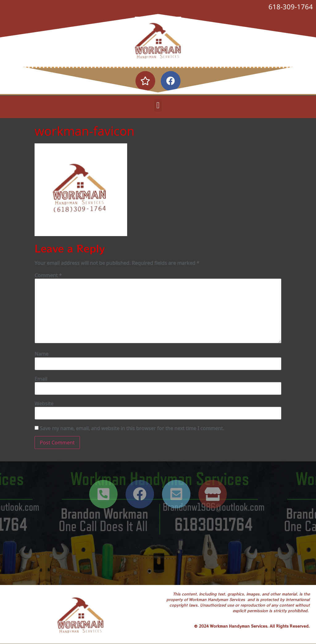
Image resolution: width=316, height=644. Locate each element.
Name (42, 354)
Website (44, 404)
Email (41, 379)
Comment (48, 275)
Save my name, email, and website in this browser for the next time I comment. (132, 428)
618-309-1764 (291, 6)
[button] (158, 105)
